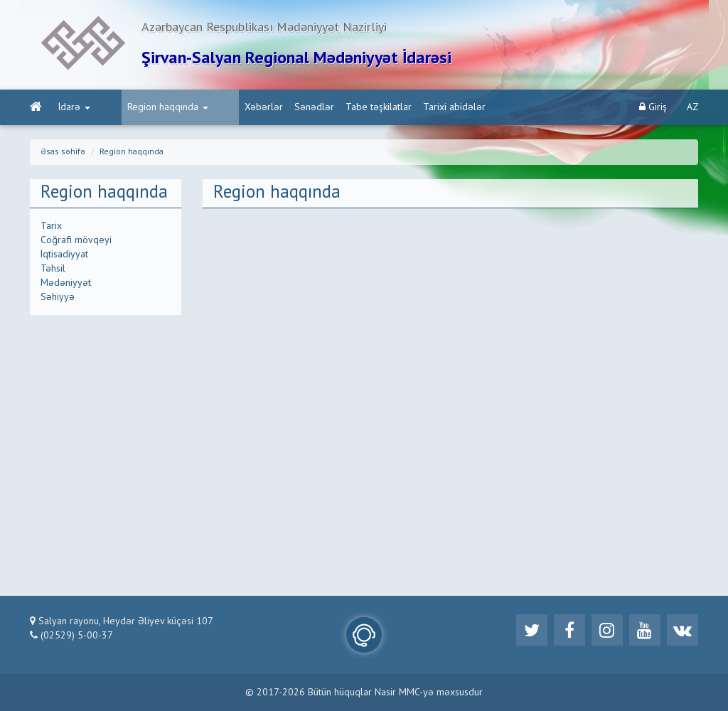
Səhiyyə (58, 297)
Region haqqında (142, 107)
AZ (693, 107)
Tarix (51, 226)
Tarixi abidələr (404, 107)
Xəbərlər (213, 107)
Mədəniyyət (66, 283)
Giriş (653, 107)
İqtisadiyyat (64, 255)
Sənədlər (264, 107)
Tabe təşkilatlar (328, 107)
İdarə (74, 107)
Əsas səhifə (63, 152)
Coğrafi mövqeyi (76, 240)
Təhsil (53, 269)
